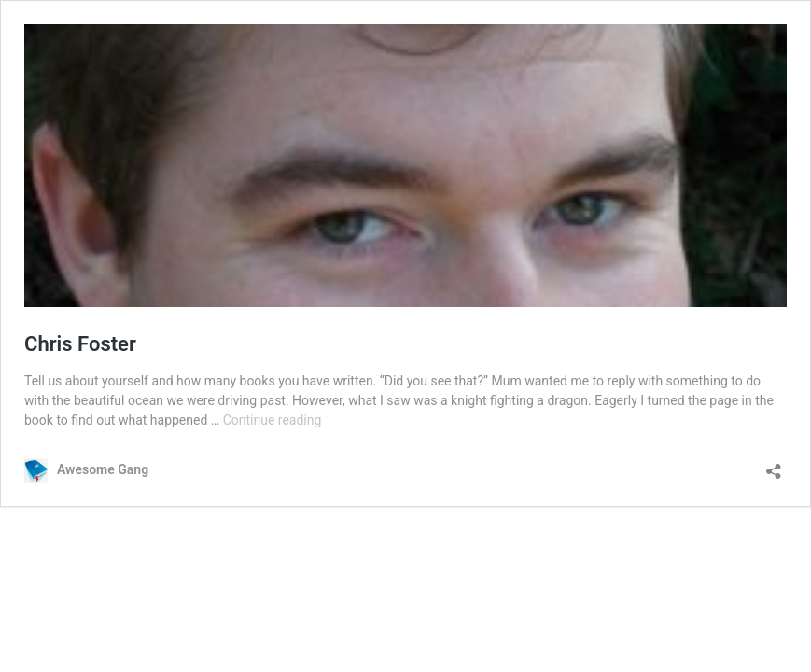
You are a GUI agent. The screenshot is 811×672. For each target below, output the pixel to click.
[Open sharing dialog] (774, 465)
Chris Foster (80, 344)
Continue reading (273, 420)
